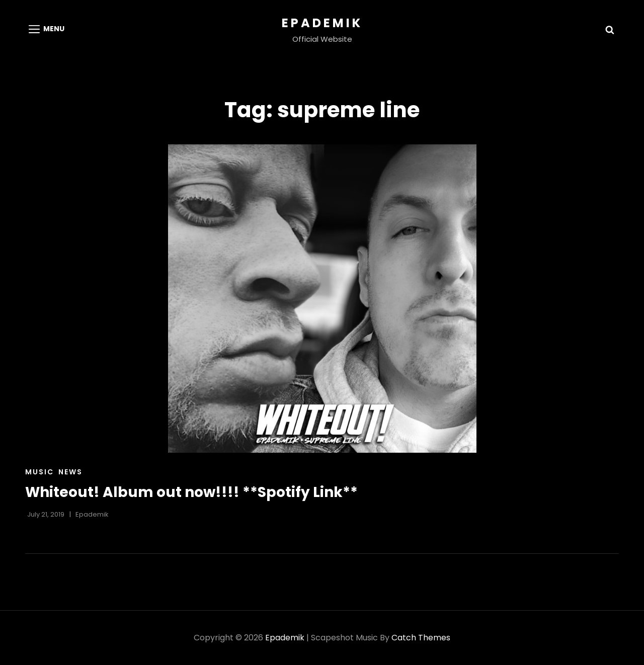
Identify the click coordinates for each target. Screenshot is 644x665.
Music (39, 472)
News (70, 472)
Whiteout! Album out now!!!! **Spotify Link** (191, 492)
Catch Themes (421, 638)
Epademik (322, 23)
